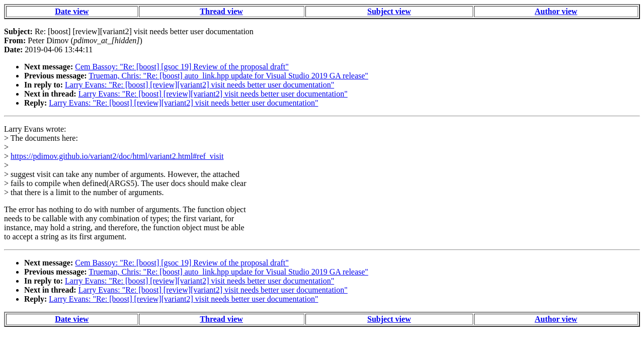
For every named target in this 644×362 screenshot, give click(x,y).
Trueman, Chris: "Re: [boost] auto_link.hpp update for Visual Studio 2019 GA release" (228, 76)
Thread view (221, 11)
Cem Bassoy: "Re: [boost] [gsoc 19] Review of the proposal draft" (182, 67)
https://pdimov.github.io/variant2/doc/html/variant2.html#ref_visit (117, 156)
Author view (556, 11)
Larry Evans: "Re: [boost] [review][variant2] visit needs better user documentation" (199, 85)
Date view (72, 11)
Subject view (389, 11)
